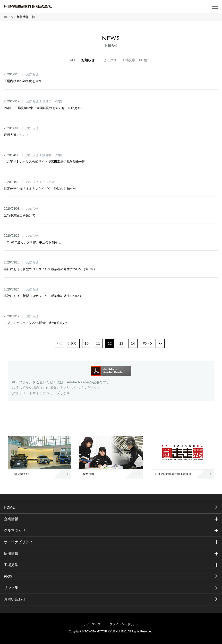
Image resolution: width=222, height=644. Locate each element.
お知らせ (88, 60)
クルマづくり (15, 530)
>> (160, 343)
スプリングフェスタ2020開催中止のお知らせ (36, 323)
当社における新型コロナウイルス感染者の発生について (43, 296)
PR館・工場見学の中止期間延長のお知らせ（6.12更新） (44, 108)
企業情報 (11, 519)
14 (133, 343)
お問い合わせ (15, 599)
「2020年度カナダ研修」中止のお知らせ (32, 242)
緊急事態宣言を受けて (20, 215)
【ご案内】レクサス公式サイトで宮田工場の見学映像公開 (45, 162)
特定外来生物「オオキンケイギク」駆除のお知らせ (40, 189)
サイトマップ (92, 624)
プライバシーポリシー (124, 624)
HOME (9, 507)
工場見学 (11, 565)
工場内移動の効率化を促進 (23, 81)
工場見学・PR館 (134, 60)
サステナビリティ (18, 542)
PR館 (8, 576)
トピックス (108, 60)
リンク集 (11, 588)
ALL (73, 60)
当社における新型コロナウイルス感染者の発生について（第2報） (50, 269)
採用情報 (11, 553)
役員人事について (16, 135)
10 (87, 343)
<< (59, 343)
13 (121, 343)
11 (98, 343)
